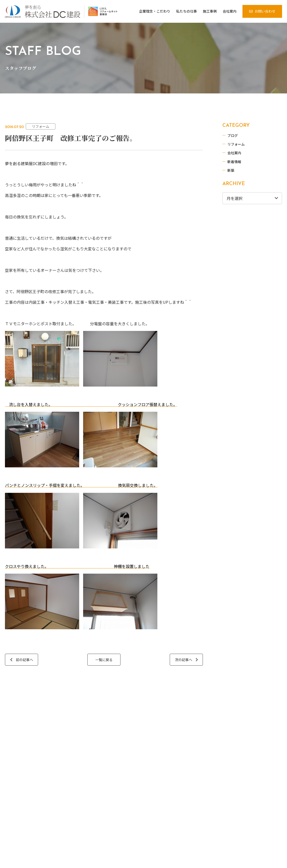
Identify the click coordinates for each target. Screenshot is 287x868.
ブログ (233, 135)
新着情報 (235, 162)
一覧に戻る (104, 660)
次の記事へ (184, 660)
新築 (231, 170)
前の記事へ (24, 660)
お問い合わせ (265, 11)
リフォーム (41, 126)
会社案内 (235, 153)
